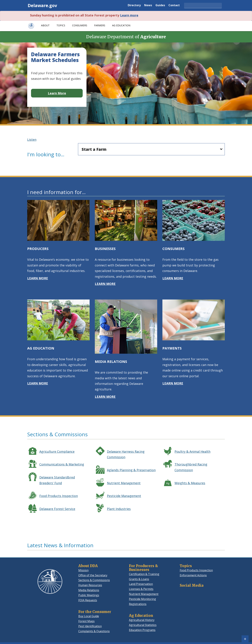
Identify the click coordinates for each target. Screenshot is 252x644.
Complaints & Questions (94, 631)
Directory (134, 5)
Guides (160, 5)
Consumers (80, 25)
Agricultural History (142, 620)
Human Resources (90, 585)
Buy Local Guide (89, 616)
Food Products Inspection (59, 496)
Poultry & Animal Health (192, 451)
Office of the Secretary (93, 575)
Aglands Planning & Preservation (131, 470)
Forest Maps (86, 621)
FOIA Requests (88, 600)
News (148, 5)
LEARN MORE (38, 278)
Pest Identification (90, 626)
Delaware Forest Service (57, 509)
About (45, 25)
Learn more (129, 15)
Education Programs (142, 630)
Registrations (138, 604)
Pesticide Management (124, 496)
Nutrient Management (124, 483)
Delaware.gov (42, 5)
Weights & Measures (190, 483)
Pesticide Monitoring (142, 599)
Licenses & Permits (141, 589)
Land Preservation (141, 584)
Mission (83, 570)
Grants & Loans (139, 579)
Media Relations (89, 590)
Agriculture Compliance (57, 451)
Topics (61, 25)
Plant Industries (119, 509)
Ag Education (121, 25)
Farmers (100, 25)
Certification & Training (144, 574)
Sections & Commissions (94, 580)
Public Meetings (89, 595)
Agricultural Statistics (143, 625)
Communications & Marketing (62, 464)
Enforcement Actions (193, 575)
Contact (174, 5)
